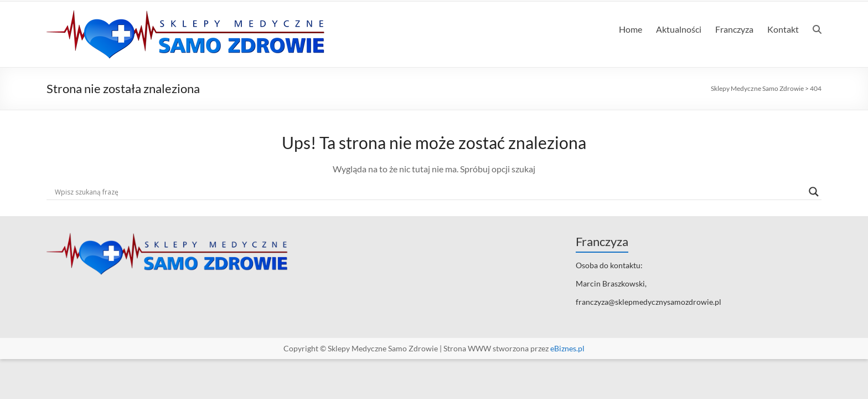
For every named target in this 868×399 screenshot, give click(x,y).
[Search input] (429, 192)
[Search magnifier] (814, 192)
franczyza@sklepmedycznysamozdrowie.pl (649, 302)
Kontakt (783, 29)
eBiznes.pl (567, 348)
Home (631, 29)
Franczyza (734, 29)
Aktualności (679, 29)
